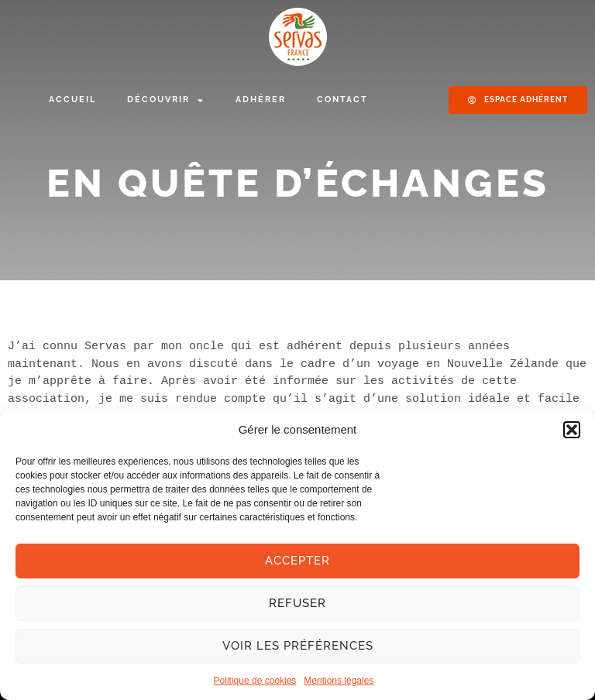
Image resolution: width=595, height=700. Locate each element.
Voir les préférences (298, 646)
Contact (342, 100)
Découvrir (166, 100)
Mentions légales (339, 681)
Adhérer (261, 100)
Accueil (72, 100)
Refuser (297, 603)
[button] (572, 430)
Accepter (297, 561)
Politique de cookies (255, 681)
